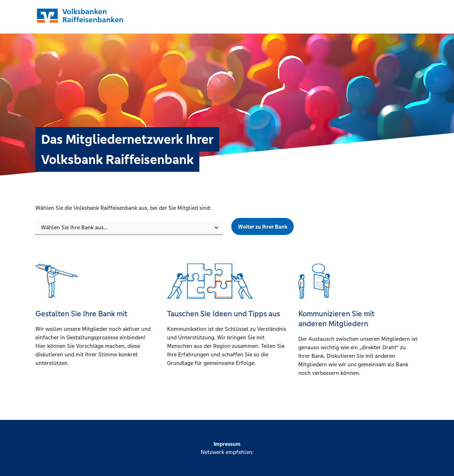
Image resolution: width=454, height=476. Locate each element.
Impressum (227, 444)
